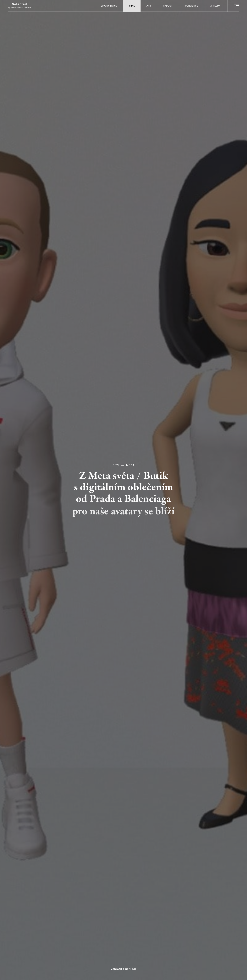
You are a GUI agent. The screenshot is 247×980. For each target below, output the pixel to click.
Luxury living (109, 6)
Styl (132, 6)
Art (149, 6)
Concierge (192, 6)
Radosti (168, 6)
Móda (130, 465)
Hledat (216, 6)
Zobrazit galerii (121, 969)
